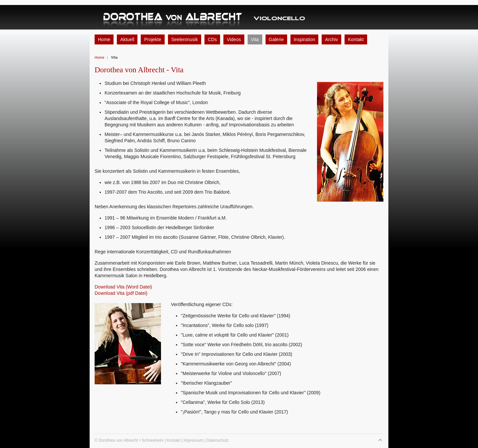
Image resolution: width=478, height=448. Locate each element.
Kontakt (174, 440)
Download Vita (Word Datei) (123, 287)
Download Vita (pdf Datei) (121, 293)
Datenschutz (218, 440)
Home (99, 57)
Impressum (193, 440)
